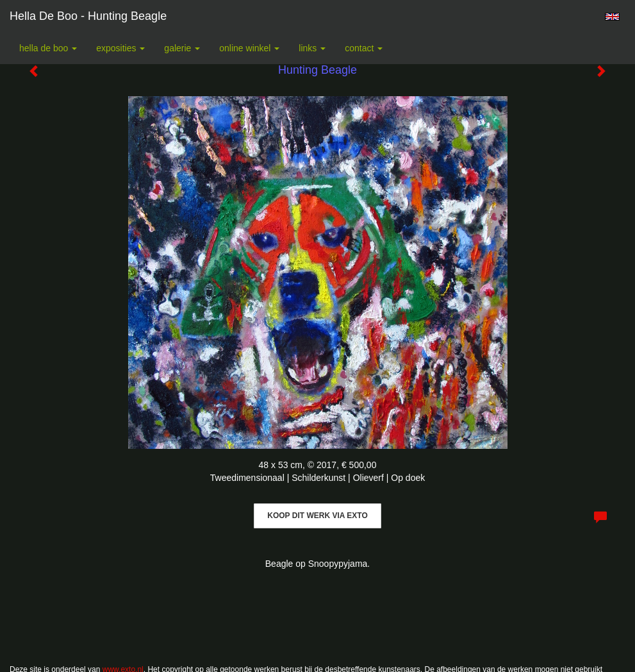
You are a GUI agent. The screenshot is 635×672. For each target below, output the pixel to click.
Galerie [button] (182, 48)
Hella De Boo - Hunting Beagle (88, 16)
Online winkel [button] (249, 48)
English (612, 17)
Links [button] (312, 48)
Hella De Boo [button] (48, 48)
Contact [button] (364, 48)
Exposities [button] (120, 48)
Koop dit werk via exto (317, 516)
